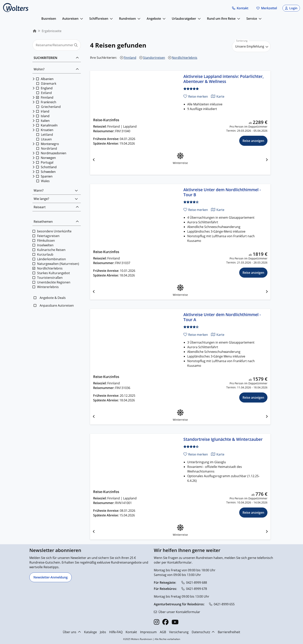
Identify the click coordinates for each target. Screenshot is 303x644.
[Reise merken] (196, 96)
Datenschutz (203, 632)
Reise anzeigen (253, 141)
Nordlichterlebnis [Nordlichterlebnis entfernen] (185, 58)
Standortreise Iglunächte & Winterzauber (223, 439)
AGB (163, 632)
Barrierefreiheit (229, 632)
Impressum (148, 632)
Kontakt (131, 632)
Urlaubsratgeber (184, 19)
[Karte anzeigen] (218, 96)
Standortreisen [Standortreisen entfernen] (154, 58)
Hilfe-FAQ (116, 632)
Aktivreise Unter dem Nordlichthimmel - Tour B (222, 192)
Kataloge (90, 632)
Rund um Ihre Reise (221, 19)
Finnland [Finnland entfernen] (130, 58)
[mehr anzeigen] (82, 19)
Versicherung (179, 632)
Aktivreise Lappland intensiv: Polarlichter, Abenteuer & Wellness (224, 79)
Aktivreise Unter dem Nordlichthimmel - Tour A (222, 317)
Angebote (154, 19)
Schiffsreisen (99, 19)
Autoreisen (70, 19)
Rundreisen (127, 19)
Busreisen (49, 19)
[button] (240, 8)
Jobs (103, 632)
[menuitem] (35, 31)
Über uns (72, 632)
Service (252, 19)
